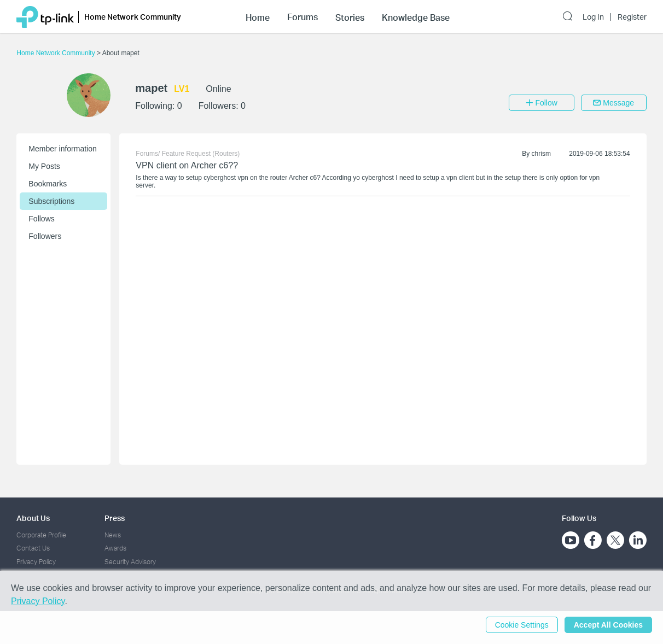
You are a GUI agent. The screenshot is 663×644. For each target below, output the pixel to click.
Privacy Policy (36, 562)
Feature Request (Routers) (201, 154)
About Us (33, 518)
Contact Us (33, 548)
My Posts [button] (44, 166)
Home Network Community (57, 53)
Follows (41, 219)
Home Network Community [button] (133, 17)
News (113, 535)
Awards (115, 548)
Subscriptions (51, 201)
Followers (45, 236)
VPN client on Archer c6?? (187, 165)
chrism (541, 154)
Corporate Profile (41, 535)
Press (115, 518)
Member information (63, 149)
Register (632, 17)
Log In (593, 17)
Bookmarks (48, 184)
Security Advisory (130, 562)
